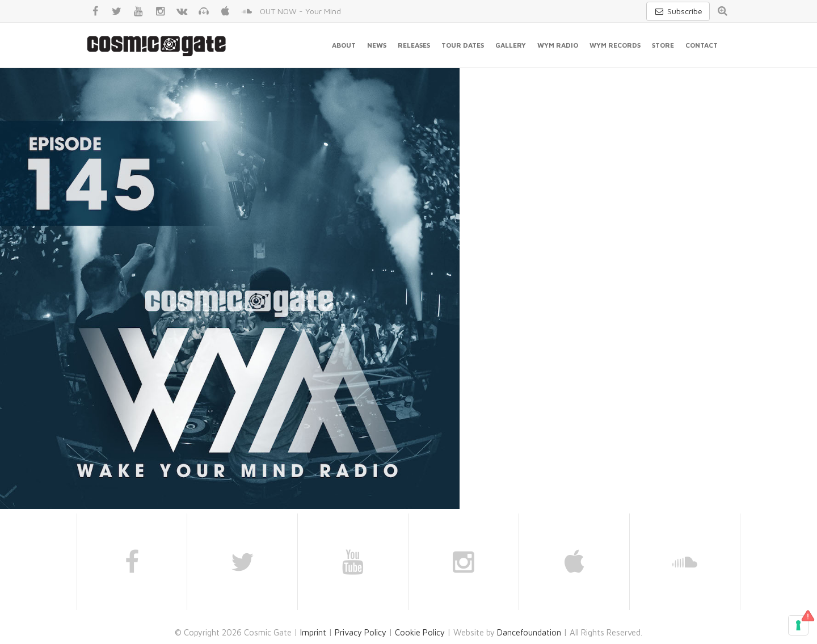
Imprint (313, 632)
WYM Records (615, 45)
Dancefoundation (529, 632)
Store (663, 45)
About (344, 45)
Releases (414, 45)
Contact (702, 45)
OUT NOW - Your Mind (300, 11)
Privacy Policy (361, 632)
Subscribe (678, 11)
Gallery (511, 45)
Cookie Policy (420, 632)
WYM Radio (558, 45)
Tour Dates (463, 45)
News (377, 45)
